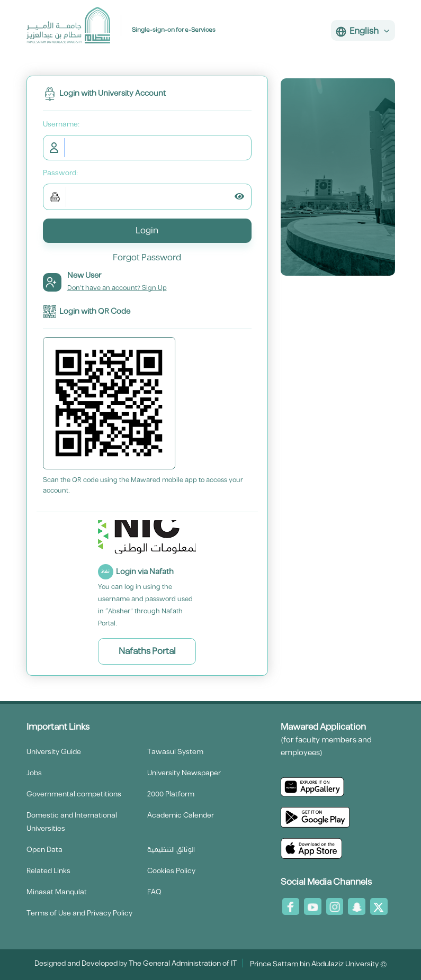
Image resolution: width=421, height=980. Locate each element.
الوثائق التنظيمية (171, 850)
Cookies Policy (171, 871)
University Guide (54, 752)
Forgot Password (147, 258)
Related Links (48, 871)
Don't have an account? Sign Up (117, 288)
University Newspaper (184, 773)
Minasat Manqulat (57, 892)
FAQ (154, 892)
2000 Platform (171, 794)
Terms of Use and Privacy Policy (79, 913)
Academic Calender (181, 815)
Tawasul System (175, 752)
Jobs (34, 773)
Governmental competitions (74, 794)
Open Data (44, 850)
